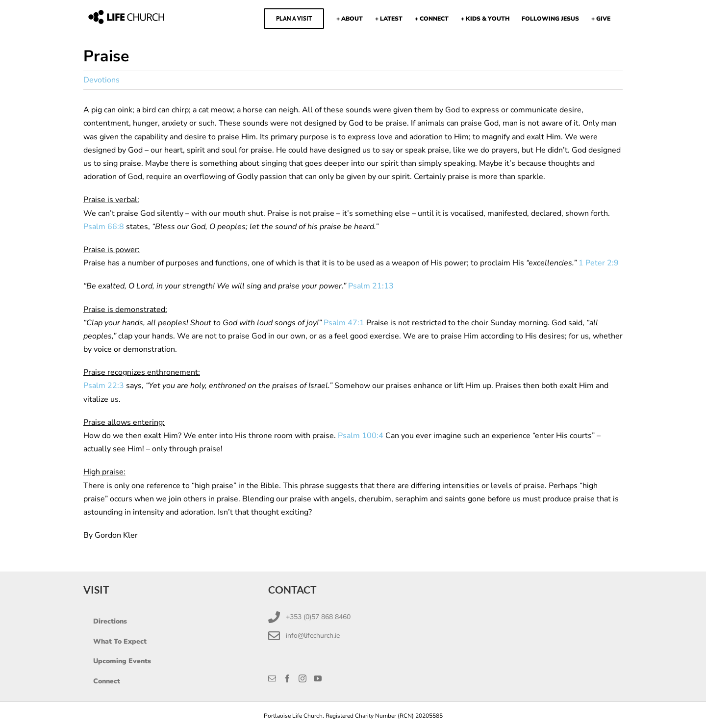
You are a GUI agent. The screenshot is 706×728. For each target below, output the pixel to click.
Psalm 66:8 (104, 227)
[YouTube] (318, 678)
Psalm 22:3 (104, 386)
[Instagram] (303, 678)
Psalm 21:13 (371, 286)
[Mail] (272, 678)
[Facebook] (287, 678)
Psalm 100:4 (361, 436)
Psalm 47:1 (344, 323)
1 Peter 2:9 (599, 263)
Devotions (101, 80)
